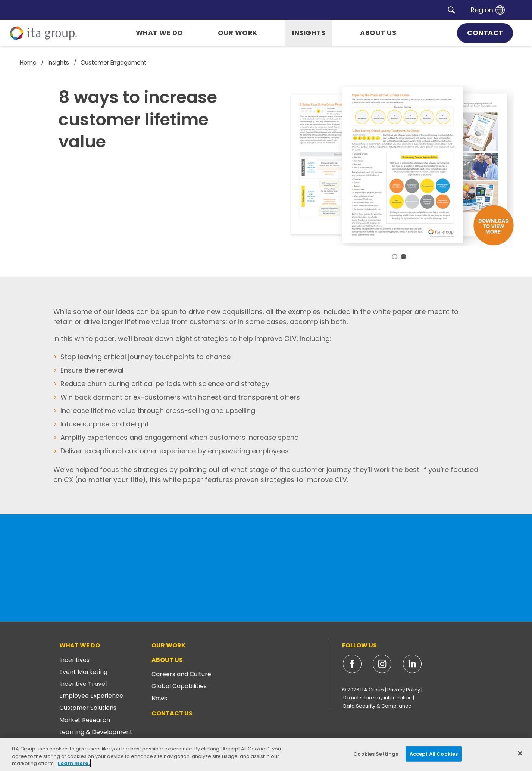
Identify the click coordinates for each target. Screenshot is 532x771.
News (159, 698)
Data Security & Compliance (377, 706)
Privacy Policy (404, 690)
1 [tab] (395, 257)
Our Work (168, 645)
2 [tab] (403, 257)
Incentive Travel (83, 684)
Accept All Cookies (434, 754)
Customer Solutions (88, 708)
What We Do (80, 645)
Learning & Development (96, 732)
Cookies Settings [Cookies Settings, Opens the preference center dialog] (376, 754)
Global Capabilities (179, 686)
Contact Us (172, 713)
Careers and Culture (181, 674)
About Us (167, 660)
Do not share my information (378, 698)
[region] (266, 754)
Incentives (74, 660)
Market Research (85, 720)
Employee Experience (91, 696)
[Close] (520, 753)
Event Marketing (83, 672)
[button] (451, 10)
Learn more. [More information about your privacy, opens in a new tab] (74, 763)
